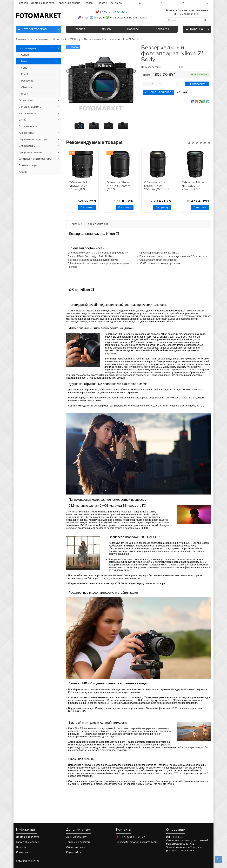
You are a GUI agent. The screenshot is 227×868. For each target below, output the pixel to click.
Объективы (26, 101)
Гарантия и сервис (69, 3)
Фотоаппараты (39, 39)
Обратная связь (76, 847)
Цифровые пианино (31, 152)
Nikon (55, 39)
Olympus (26, 87)
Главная (23, 3)
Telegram (99, 18)
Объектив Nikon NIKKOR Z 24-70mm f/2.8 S (193, 186)
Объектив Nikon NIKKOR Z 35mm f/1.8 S (118, 186)
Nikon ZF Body (71, 39)
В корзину (197, 84)
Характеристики (98, 224)
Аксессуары (26, 133)
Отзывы (88, 3)
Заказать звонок (136, 18)
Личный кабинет (76, 837)
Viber (85, 18)
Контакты (116, 3)
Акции (23, 172)
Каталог (39, 28)
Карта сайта (74, 852)
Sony (24, 68)
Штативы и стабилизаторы (35, 159)
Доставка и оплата (43, 3)
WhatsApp (116, 18)
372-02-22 (114, 12)
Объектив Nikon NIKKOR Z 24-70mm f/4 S (80, 186)
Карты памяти (27, 113)
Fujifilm (26, 74)
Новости (102, 3)
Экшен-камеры (28, 126)
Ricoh (25, 94)
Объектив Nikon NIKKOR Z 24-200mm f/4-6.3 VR (157, 186)
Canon (25, 55)
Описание (76, 224)
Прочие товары (28, 165)
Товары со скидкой (78, 842)
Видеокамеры (27, 146)
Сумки (23, 120)
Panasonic (27, 81)
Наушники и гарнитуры (33, 139)
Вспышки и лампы (30, 107)
